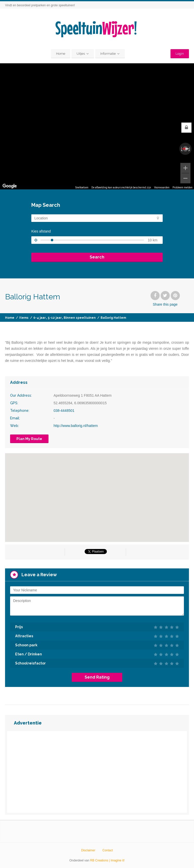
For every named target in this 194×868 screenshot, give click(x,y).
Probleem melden (183, 187)
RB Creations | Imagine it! (107, 860)
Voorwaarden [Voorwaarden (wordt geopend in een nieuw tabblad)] (162, 187)
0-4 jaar (40, 318)
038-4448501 (64, 411)
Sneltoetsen (82, 187)
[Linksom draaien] (181, 149)
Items (24, 318)
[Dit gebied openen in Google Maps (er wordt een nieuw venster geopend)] (10, 186)
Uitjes (81, 54)
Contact (108, 850)
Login (180, 54)
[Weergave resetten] (185, 149)
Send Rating (97, 677)
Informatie (108, 54)
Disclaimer (88, 850)
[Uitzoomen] (185, 178)
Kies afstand (41, 231)
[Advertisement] (97, 772)
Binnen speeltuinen (80, 318)
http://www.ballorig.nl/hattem (76, 426)
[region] (97, 126)
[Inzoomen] (185, 168)
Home (61, 54)
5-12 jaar (55, 318)
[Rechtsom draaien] (190, 149)
